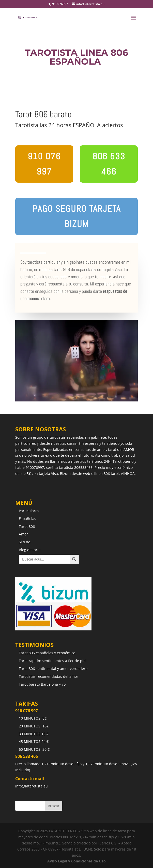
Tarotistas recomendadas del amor (49, 676)
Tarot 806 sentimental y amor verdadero (53, 669)
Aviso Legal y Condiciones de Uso (76, 861)
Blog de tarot (30, 550)
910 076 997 (44, 164)
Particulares (29, 511)
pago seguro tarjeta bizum (77, 216)
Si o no (25, 542)
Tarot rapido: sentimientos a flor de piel (53, 661)
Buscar (54, 806)
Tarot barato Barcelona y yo (42, 684)
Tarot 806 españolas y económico (47, 653)
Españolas (27, 519)
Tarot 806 (27, 526)
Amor (23, 534)
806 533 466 (109, 164)
